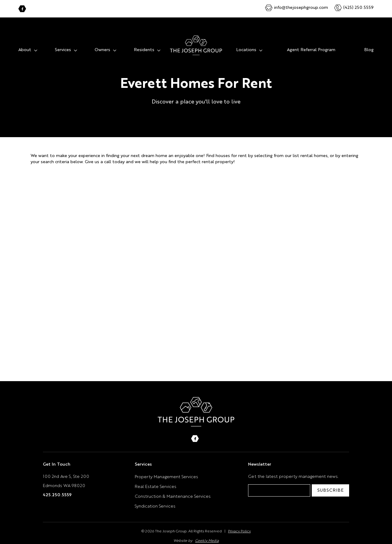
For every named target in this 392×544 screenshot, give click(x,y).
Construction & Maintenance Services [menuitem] (173, 490)
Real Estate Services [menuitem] (156, 481)
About (25, 44)
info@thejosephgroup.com (301, 8)
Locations (246, 44)
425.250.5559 (57, 489)
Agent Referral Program (311, 44)
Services (63, 44)
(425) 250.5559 (358, 8)
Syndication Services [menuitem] (155, 500)
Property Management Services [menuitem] (166, 471)
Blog (369, 44)
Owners (102, 44)
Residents (144, 44)
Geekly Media (207, 535)
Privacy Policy (239, 525)
